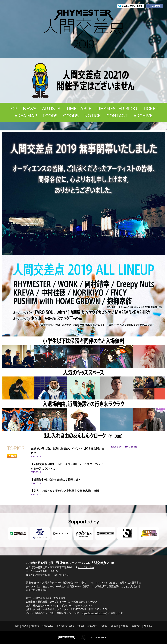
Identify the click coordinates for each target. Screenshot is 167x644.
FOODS (50, 116)
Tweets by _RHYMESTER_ (125, 447)
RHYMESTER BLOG (117, 109)
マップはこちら (85, 567)
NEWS (30, 109)
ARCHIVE (143, 116)
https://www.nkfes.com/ (94, 613)
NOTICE (93, 116)
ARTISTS (51, 109)
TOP (13, 109)
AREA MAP (26, 116)
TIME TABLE (79, 109)
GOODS (71, 116)
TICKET (151, 109)
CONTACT (117, 116)
